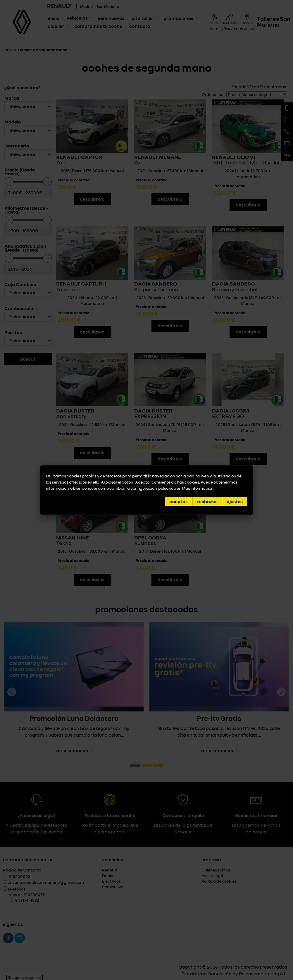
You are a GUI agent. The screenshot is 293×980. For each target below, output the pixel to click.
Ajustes (235, 501)
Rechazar (207, 501)
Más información (198, 488)
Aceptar (178, 501)
